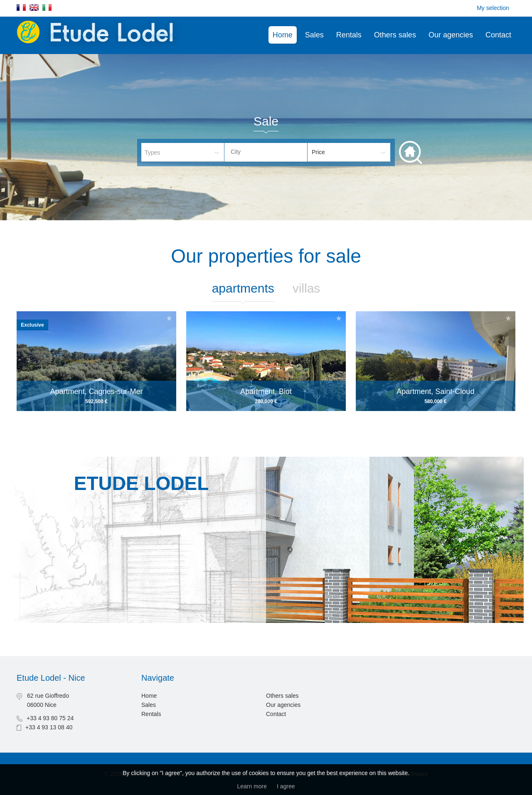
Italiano (47, 7)
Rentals (349, 35)
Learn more (252, 786)
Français (21, 7)
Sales (314, 35)
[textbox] (272, 152)
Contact (498, 35)
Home (283, 35)
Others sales (395, 35)
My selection (493, 8)
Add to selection (169, 318)
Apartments (243, 288)
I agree (286, 786)
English (34, 7)
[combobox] (266, 152)
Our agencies (451, 35)
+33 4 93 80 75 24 (50, 718)
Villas (307, 288)
